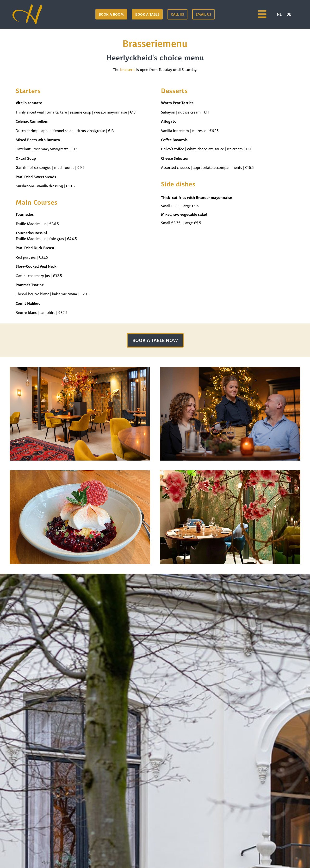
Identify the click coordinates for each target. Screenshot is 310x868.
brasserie (128, 69)
